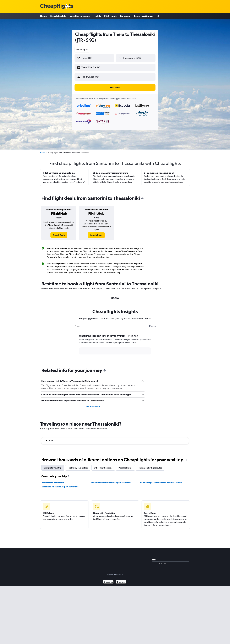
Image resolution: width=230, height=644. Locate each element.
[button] (93, 67)
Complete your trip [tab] (53, 465)
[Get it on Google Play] (108, 580)
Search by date (58, 16)
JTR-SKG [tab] (115, 296)
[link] (59, 233)
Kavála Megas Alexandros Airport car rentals (161, 480)
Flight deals (110, 16)
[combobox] (82, 50)
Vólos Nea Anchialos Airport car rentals (60, 484)
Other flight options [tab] (103, 465)
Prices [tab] (78, 324)
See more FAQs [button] (93, 404)
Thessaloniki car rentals (53, 480)
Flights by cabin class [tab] (78, 465)
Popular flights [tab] (125, 465)
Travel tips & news (143, 16)
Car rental (125, 16)
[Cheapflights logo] (57, 6)
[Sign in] (158, 16)
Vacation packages (80, 16)
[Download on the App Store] (121, 580)
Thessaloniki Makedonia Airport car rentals (111, 480)
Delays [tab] (152, 324)
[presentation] (142, 196)
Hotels (97, 16)
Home (43, 16)
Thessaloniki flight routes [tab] (150, 465)
